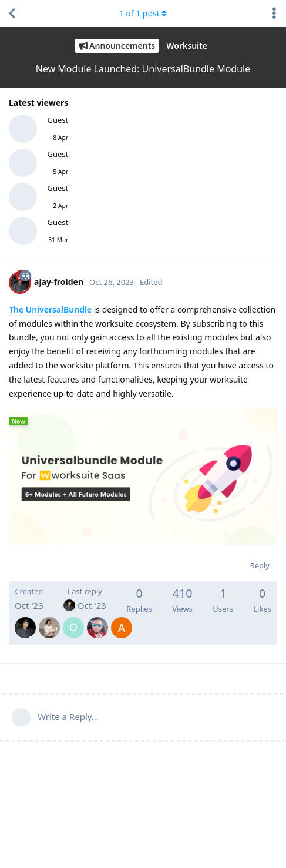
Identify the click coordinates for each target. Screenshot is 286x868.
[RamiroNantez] (49, 619)
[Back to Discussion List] (12, 14)
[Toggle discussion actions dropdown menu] (274, 14)
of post (143, 13)
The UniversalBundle (51, 309)
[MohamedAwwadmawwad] (97, 619)
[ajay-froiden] (25, 619)
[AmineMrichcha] (122, 619)
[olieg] (73, 619)
